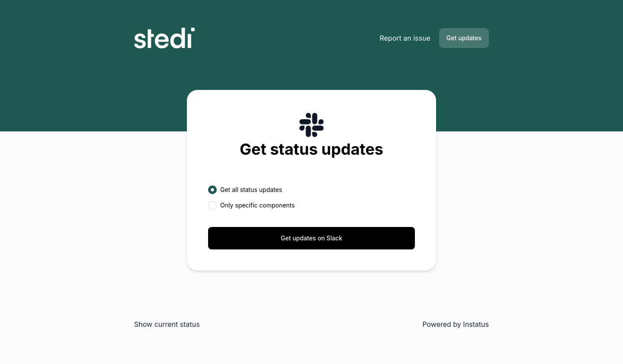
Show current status (167, 324)
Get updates (464, 38)
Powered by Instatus (456, 324)
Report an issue (405, 38)
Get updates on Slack (311, 238)
